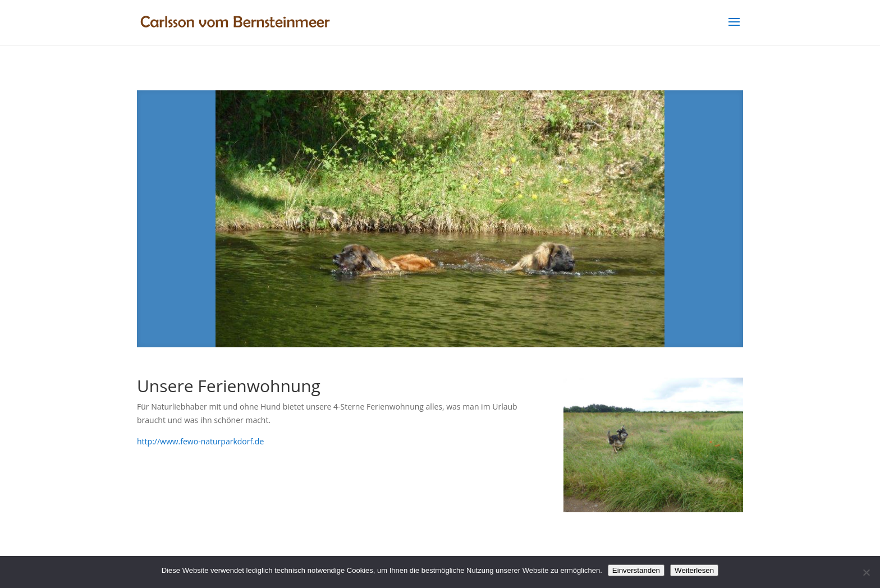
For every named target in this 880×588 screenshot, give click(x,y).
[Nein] (866, 572)
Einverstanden (636, 570)
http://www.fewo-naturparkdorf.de (200, 441)
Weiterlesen (694, 570)
